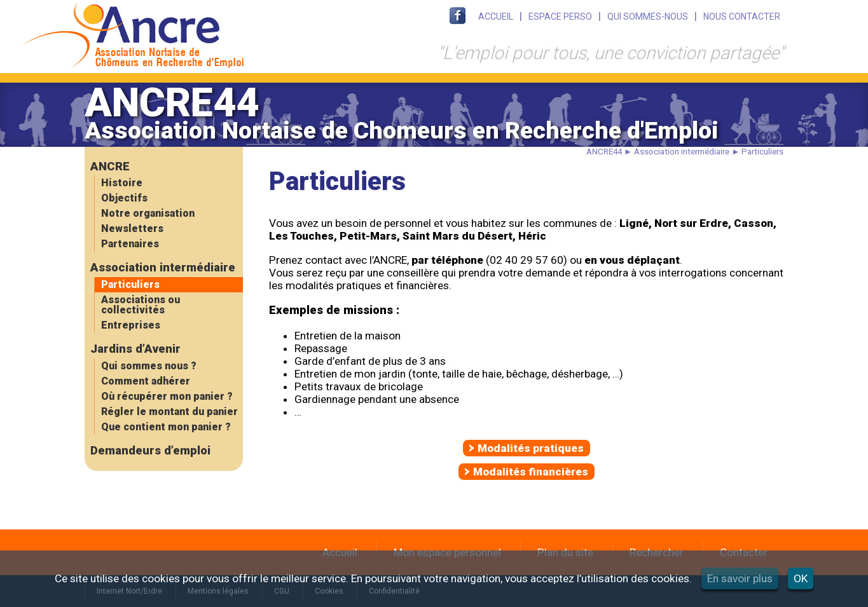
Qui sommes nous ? (149, 366)
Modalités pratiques (531, 448)
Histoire (122, 183)
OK (801, 578)
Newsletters (132, 228)
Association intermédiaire (163, 268)
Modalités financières (531, 472)
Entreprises (131, 325)
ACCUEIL (496, 17)
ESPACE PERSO (560, 17)
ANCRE (110, 167)
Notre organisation (148, 213)
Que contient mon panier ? (166, 427)
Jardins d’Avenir (135, 349)
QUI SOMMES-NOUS (648, 17)
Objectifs (124, 198)
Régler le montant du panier (169, 412)
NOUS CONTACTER (742, 17)
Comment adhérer (146, 381)
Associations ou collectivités (141, 305)
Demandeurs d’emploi (150, 451)
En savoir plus (740, 578)
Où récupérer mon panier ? (167, 396)
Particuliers (130, 284)
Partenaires (130, 244)
